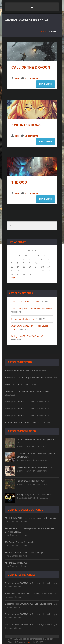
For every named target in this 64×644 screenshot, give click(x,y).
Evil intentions (26, 125)
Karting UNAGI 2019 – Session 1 (26, 302)
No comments (31, 78)
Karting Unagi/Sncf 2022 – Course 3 (27, 336)
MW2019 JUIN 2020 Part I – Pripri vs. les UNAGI (27, 391)
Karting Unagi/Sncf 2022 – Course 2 (22, 409)
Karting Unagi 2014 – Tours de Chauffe (35, 495)
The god (19, 182)
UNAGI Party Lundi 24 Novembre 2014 (35, 467)
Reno (17, 78)
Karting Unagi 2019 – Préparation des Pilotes (31, 309)
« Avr (13, 278)
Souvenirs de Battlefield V (22, 319)
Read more (45, 84)
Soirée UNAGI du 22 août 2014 (31, 481)
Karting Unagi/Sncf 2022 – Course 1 (22, 416)
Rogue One (12, 542)
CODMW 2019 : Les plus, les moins (23, 518)
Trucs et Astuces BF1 (17, 553)
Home (43, 32)
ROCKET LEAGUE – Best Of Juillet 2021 (24, 423)
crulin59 (11, 563)
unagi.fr (29, 642)
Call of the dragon (31, 67)
